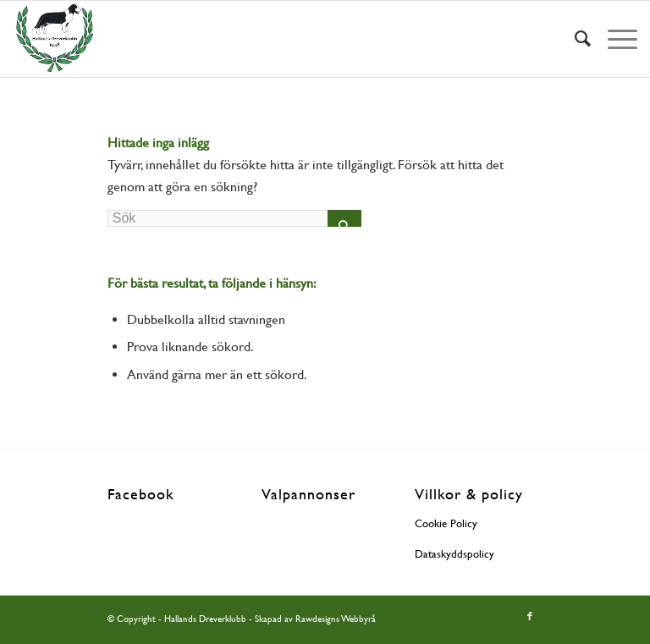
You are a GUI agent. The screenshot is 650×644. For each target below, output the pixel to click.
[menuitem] (574, 39)
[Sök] (574, 39)
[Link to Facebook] (530, 617)
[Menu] (614, 39)
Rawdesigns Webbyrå (336, 619)
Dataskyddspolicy (454, 554)
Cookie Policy (446, 523)
